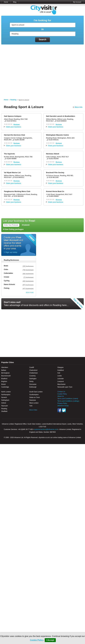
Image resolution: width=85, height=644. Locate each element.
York (31, 406)
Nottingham (5, 400)
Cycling (7, 281)
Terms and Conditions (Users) (68, 399)
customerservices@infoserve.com (46, 429)
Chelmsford (33, 370)
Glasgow (60, 367)
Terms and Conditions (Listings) (68, 401)
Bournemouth (6, 376)
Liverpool (61, 381)
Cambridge (5, 387)
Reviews (17, 125)
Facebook (59, 410)
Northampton (6, 395)
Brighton (4, 381)
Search (43, 40)
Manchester (61, 384)
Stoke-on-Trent (35, 397)
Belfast (4, 370)
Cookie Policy (37, 640)
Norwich (4, 397)
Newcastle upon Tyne (65, 387)
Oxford (4, 403)
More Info (79, 107)
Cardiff (32, 367)
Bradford (4, 379)
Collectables (8, 273)
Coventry (32, 376)
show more (30, 292)
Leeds (60, 376)
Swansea (33, 400)
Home (6, 2)
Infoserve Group (63, 406)
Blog (15, 2)
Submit (26, 225)
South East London (36, 392)
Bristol (3, 384)
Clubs (6, 270)
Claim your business (13, 127)
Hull (59, 373)
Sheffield (4, 411)
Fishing (7, 288)
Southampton (34, 395)
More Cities (33, 410)
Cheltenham (34, 373)
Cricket (7, 277)
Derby (31, 381)
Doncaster (33, 384)
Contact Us (61, 392)
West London (34, 403)
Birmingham (5, 373)
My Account (77, 2)
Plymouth (5, 406)
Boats (6, 266)
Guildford (61, 370)
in (42, 29)
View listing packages (14, 229)
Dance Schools (9, 284)
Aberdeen (5, 367)
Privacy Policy (62, 403)
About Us (61, 396)
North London (6, 392)
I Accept (50, 640)
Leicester (61, 379)
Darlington (33, 379)
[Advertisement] (24, 70)
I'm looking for (42, 20)
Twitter (64, 410)
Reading (13, 100)
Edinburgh (33, 387)
